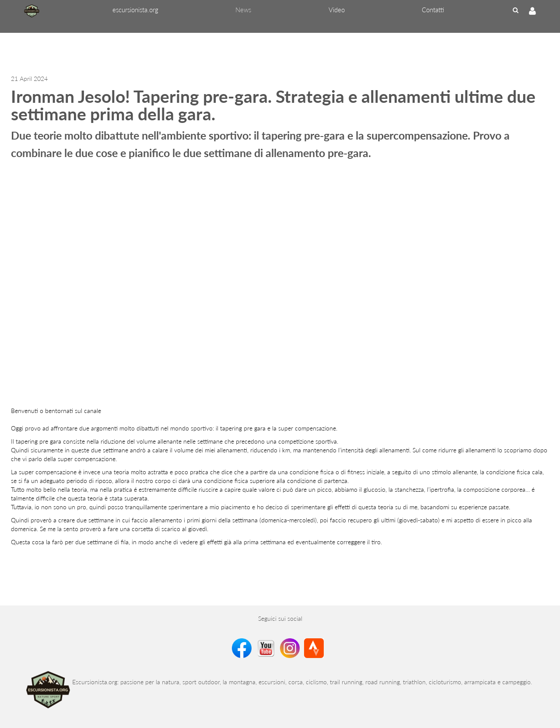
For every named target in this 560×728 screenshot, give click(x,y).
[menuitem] (135, 10)
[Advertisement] (159, 52)
